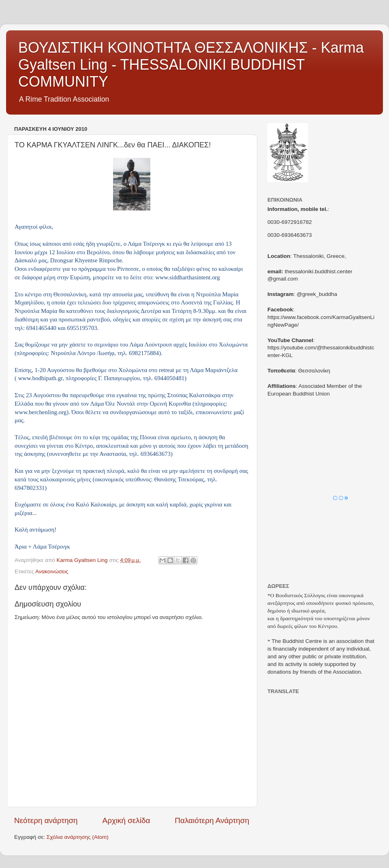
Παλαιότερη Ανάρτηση (212, 820)
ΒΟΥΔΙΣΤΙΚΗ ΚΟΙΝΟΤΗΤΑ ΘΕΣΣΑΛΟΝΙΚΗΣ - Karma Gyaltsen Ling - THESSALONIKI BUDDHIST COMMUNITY (191, 65)
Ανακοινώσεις (52, 571)
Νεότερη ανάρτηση (46, 820)
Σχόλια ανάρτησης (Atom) (78, 837)
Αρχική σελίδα (126, 820)
